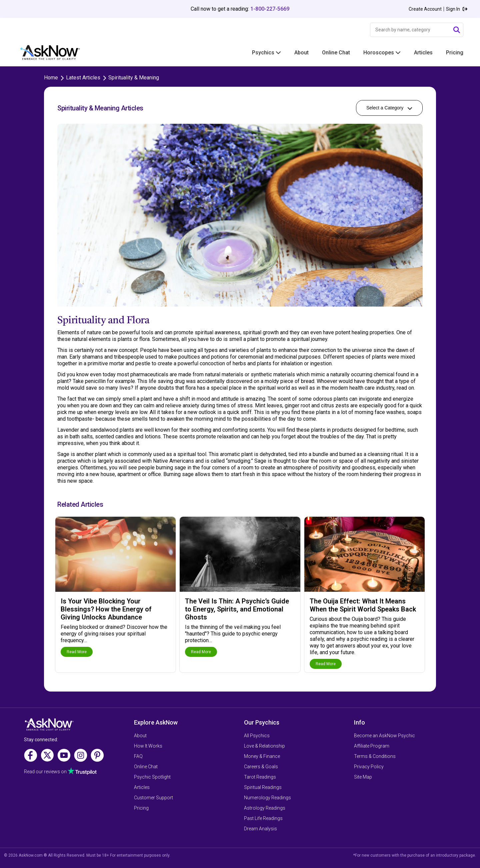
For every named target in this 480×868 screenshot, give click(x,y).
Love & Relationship (264, 746)
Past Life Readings (263, 818)
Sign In (457, 9)
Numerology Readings (267, 798)
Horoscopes (382, 53)
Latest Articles (83, 78)
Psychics (266, 53)
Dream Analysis (260, 829)
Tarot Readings (260, 777)
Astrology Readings (265, 808)
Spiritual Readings (263, 787)
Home (51, 78)
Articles (423, 53)
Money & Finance (262, 756)
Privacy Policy (369, 767)
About (301, 53)
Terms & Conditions (375, 756)
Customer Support (153, 798)
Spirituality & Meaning (134, 78)
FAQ (138, 756)
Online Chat (336, 53)
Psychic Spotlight (152, 777)
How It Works (148, 746)
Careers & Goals (261, 767)
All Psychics (257, 736)
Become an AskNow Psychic (384, 736)
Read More (77, 652)
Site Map (363, 777)
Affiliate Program (372, 746)
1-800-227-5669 (270, 9)
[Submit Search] (457, 30)
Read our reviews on (45, 772)
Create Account (425, 9)
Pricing (455, 53)
